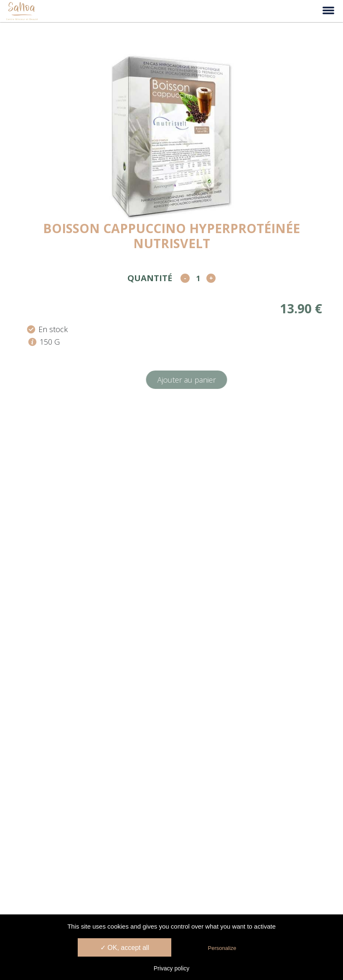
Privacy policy (172, 968)
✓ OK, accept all (125, 948)
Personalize (222, 948)
